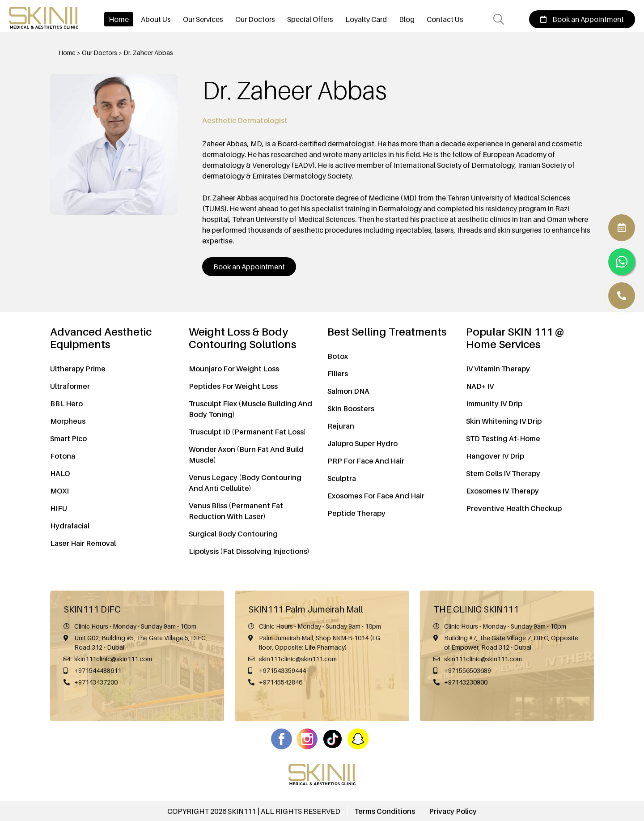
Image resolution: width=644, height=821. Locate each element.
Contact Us (445, 19)
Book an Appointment (582, 19)
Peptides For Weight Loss (233, 386)
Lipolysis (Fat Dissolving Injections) (249, 551)
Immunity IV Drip (494, 404)
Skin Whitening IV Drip (504, 421)
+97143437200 (96, 682)
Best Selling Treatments (387, 332)
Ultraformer (70, 386)
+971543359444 (282, 670)
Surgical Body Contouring (233, 534)
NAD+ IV (480, 386)
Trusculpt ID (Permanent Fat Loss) (247, 432)
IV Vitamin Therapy (498, 369)
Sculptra (342, 478)
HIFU (59, 508)
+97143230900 (466, 682)
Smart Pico (68, 438)
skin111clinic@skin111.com (113, 659)
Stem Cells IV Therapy (503, 473)
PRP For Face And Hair (366, 461)
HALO (60, 473)
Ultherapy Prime (78, 369)
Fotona (63, 456)
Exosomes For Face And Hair (376, 496)
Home (119, 19)
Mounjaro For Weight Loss (234, 369)
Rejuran (341, 426)
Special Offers (310, 19)
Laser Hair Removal (83, 543)
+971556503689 (468, 670)
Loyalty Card (366, 19)
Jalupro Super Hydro (362, 443)
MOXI (59, 491)
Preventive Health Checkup (514, 508)
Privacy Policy (453, 811)
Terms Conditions (385, 811)
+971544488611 (98, 670)
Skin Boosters (351, 408)
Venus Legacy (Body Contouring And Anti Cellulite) (245, 483)
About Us (156, 19)
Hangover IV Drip (495, 456)
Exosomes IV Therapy (502, 491)
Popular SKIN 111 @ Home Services (515, 338)
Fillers (338, 374)
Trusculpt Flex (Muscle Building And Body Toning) (250, 409)
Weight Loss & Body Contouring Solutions (242, 338)
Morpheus (68, 421)
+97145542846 (281, 682)
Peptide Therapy (356, 513)
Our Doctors (255, 19)
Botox (338, 356)
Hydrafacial (70, 526)
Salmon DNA (348, 391)
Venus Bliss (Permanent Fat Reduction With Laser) (236, 511)
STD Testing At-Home (503, 438)
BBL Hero (66, 404)
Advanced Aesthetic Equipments (101, 338)
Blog (407, 19)
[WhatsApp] (622, 296)
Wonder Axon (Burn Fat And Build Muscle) (246, 455)
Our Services (203, 19)
